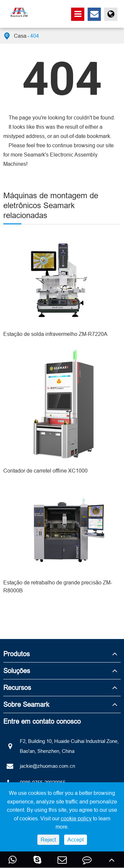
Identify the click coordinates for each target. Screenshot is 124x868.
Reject (48, 840)
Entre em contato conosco (42, 721)
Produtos (17, 654)
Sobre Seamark (26, 704)
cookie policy (76, 818)
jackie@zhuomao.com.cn (39, 766)
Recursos (17, 687)
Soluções (17, 671)
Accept (76, 840)
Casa (20, 36)
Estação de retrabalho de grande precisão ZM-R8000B (58, 586)
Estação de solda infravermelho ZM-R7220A (55, 334)
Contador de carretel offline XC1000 (45, 471)
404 (35, 36)
